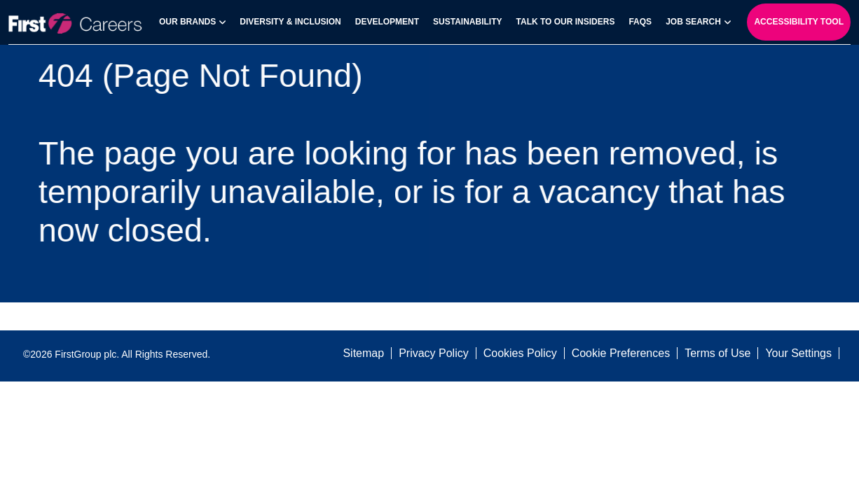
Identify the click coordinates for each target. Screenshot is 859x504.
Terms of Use (717, 353)
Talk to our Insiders (566, 22)
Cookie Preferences (621, 353)
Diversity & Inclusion (290, 22)
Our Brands (187, 22)
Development (387, 22)
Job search (693, 22)
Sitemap (363, 353)
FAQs (640, 22)
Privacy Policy (434, 353)
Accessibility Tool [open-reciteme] (799, 22)
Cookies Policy (520, 353)
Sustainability (467, 22)
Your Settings (798, 353)
